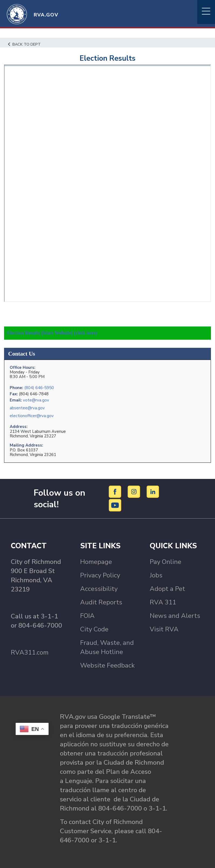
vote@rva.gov (36, 400)
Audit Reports (101, 602)
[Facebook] (116, 491)
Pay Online (165, 562)
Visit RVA (164, 629)
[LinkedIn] (153, 491)
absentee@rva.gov (27, 408)
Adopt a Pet (167, 589)
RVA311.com (30, 652)
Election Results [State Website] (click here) (52, 333)
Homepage (96, 562)
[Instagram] (135, 491)
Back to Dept (24, 44)
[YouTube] (115, 505)
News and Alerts (175, 616)
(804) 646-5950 (39, 388)
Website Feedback (107, 665)
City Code (94, 629)
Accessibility (99, 589)
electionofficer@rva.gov (32, 416)
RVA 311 (163, 602)
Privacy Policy (100, 575)
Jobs (156, 575)
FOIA (87, 616)
